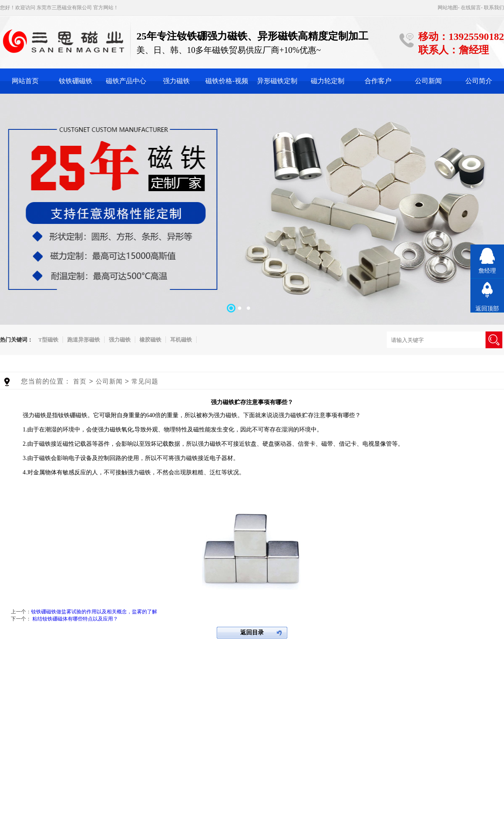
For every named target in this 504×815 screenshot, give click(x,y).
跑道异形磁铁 (84, 340)
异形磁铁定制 (277, 81)
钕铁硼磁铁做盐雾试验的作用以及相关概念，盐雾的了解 (94, 612)
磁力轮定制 (328, 81)
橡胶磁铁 (150, 340)
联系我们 (494, 8)
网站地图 (448, 8)
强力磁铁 (176, 81)
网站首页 (25, 81)
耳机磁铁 (181, 340)
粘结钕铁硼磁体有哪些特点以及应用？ (75, 619)
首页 (80, 381)
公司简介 (479, 81)
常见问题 (145, 381)
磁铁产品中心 (126, 81)
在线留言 (471, 8)
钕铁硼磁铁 (76, 81)
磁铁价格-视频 (227, 81)
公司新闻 (428, 81)
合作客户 (378, 81)
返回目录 (252, 632)
